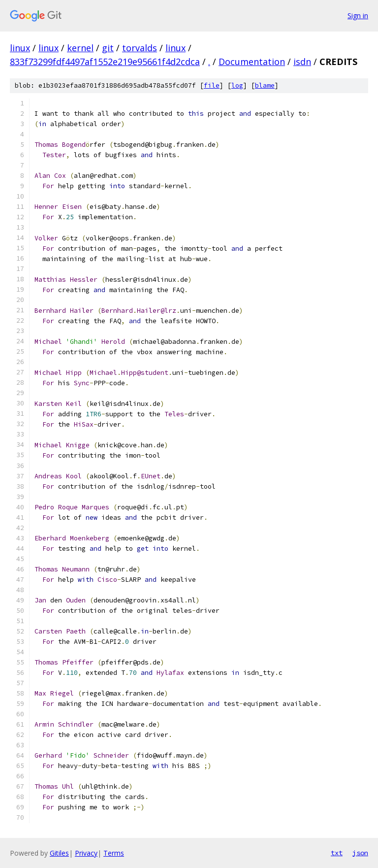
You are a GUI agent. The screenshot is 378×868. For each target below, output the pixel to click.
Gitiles (59, 853)
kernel (80, 48)
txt (337, 853)
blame (265, 85)
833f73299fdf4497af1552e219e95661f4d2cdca (105, 62)
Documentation (252, 62)
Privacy (86, 853)
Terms (114, 853)
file (212, 85)
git (108, 48)
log (237, 85)
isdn (302, 62)
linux (20, 48)
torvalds (140, 48)
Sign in (358, 16)
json (360, 853)
